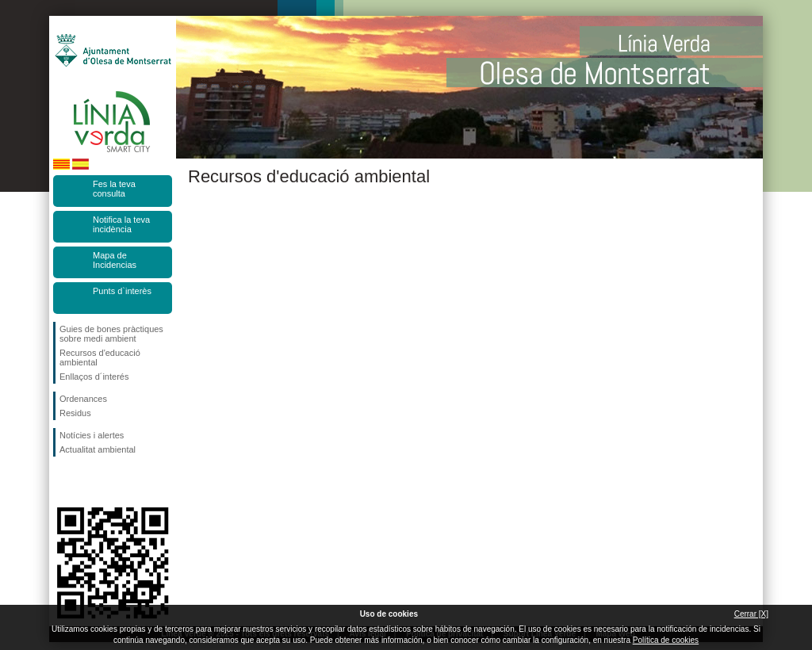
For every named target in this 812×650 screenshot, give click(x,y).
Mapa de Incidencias (115, 260)
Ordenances (83, 399)
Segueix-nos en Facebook (63, 482)
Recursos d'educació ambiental (100, 357)
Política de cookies (666, 640)
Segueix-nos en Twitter (89, 482)
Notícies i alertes (92, 435)
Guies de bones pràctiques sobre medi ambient (111, 334)
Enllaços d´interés (94, 377)
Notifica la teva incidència (121, 224)
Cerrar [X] (751, 614)
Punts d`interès (122, 291)
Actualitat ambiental (98, 449)
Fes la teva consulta (114, 189)
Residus (75, 413)
